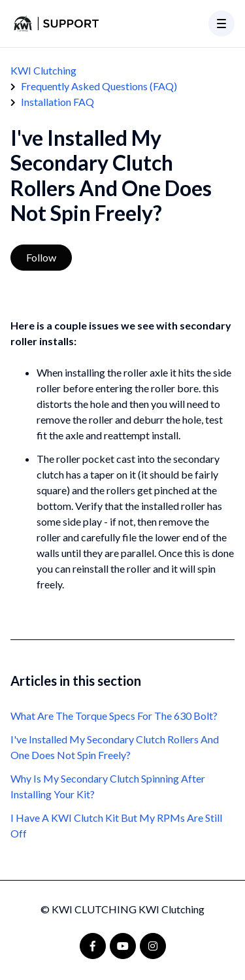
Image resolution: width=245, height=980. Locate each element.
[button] (221, 24)
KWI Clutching (43, 70)
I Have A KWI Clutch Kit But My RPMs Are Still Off (116, 825)
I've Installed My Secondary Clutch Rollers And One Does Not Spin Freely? (115, 747)
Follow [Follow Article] (41, 257)
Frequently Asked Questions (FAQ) (99, 86)
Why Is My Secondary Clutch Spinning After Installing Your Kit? (108, 786)
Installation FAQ (57, 102)
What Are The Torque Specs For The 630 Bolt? (114, 716)
